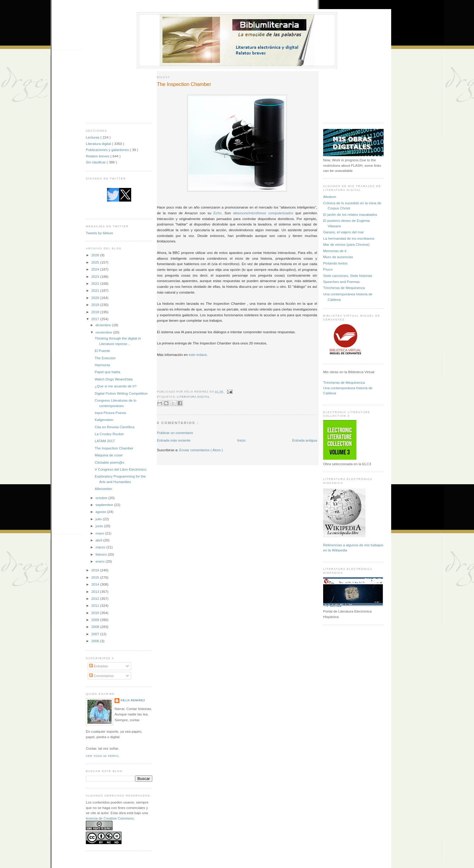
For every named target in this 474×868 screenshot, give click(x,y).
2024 (96, 269)
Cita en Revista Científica (114, 427)
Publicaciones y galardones (108, 150)
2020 (96, 298)
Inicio (241, 440)
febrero (102, 554)
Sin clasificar (96, 162)
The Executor (105, 358)
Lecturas (93, 137)
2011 (96, 605)
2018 (96, 312)
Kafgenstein (104, 420)
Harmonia (102, 365)
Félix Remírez (133, 700)
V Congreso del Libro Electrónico (120, 469)
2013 (96, 592)
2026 (96, 255)
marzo (101, 547)
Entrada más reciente (174, 440)
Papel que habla (107, 372)
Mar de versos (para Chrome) (346, 244)
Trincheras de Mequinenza (344, 288)
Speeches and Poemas (341, 282)
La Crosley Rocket (109, 434)
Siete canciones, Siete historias (348, 276)
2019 (96, 305)
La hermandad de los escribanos (349, 238)
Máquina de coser (109, 455)
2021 (96, 290)
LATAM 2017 (105, 441)
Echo (218, 213)
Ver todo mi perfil (103, 756)
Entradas (99, 666)
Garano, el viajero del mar (343, 232)
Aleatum (330, 197)
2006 (96, 641)
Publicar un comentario (175, 433)
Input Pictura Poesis (110, 413)
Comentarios (102, 676)
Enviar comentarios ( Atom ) (201, 450)
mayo (100, 533)
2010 (96, 613)
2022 (96, 283)
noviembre (104, 332)
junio (100, 526)
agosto (101, 512)
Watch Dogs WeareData (114, 379)
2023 (96, 276)
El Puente (102, 351)
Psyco (328, 269)
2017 (96, 319)
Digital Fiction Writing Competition (121, 393)
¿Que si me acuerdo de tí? (115, 386)
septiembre (105, 505)
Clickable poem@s (109, 462)
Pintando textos (335, 263)
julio (99, 519)
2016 (96, 570)
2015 (96, 577)
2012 (96, 598)
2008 (96, 627)
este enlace (198, 355)
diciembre (104, 325)
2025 (96, 262)
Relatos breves (98, 156)
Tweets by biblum (99, 233)
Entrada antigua (305, 440)
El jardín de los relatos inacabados (350, 214)
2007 (96, 634)
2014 (96, 584)
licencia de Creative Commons (110, 818)
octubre (102, 498)
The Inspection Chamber (114, 448)
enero (101, 561)
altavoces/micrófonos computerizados (263, 213)
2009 (96, 620)
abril (99, 540)
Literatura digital (99, 144)
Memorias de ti (335, 251)
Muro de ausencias (338, 257)
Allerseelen (103, 489)
